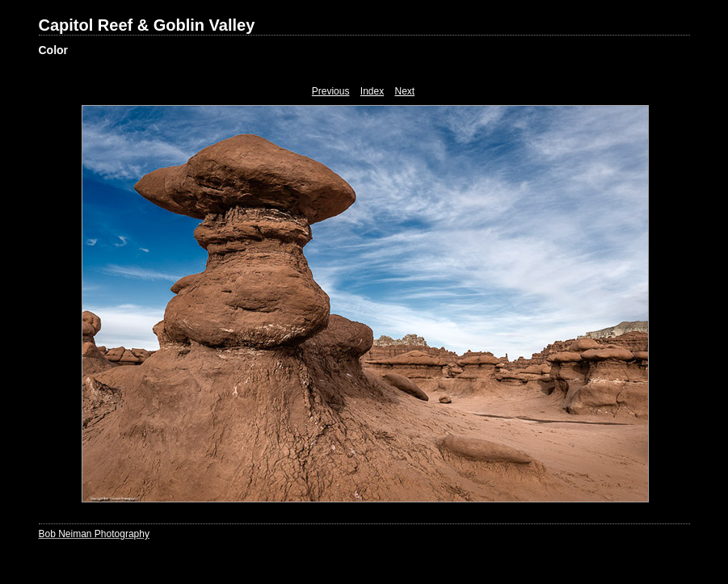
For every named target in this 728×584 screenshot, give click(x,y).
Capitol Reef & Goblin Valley (147, 25)
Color (54, 50)
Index (372, 91)
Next (405, 91)
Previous (331, 91)
